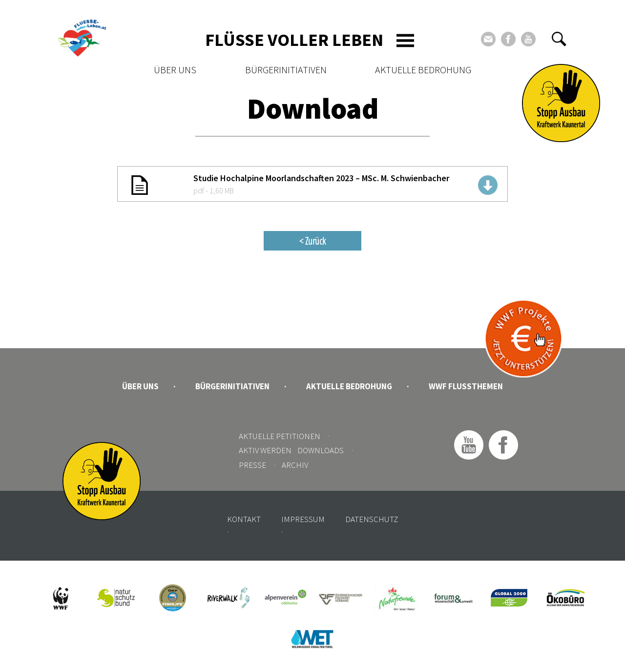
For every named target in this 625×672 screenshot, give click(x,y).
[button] (559, 39)
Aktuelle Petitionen (280, 436)
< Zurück (312, 241)
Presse (252, 465)
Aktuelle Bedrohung (423, 70)
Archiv (295, 465)
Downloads (321, 450)
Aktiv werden (265, 450)
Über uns (175, 70)
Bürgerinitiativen (286, 70)
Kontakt (244, 519)
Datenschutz (372, 519)
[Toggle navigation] (405, 41)
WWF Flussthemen (466, 386)
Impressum (303, 519)
